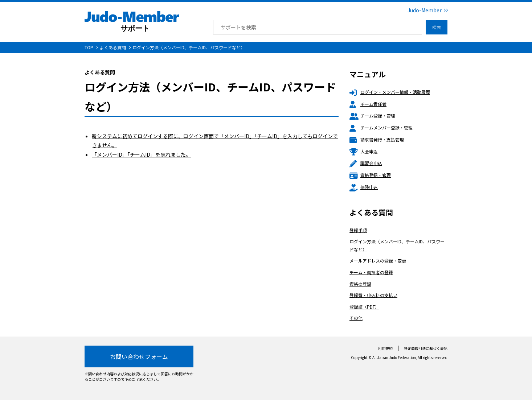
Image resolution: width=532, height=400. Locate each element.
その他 (356, 318)
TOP (89, 47)
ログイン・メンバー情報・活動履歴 (390, 92)
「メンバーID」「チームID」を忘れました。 (141, 154)
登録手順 (358, 230)
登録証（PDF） (364, 307)
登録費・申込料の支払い (373, 295)
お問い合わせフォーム (139, 356)
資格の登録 (360, 284)
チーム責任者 (368, 104)
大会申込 (364, 151)
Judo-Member (425, 10)
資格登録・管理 (370, 175)
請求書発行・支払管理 (377, 139)
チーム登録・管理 (372, 116)
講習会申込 (366, 163)
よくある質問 (113, 47)
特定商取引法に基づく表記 (426, 348)
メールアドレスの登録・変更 (378, 261)
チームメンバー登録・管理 (381, 127)
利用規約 (385, 348)
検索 (437, 27)
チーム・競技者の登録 (371, 272)
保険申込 (364, 187)
